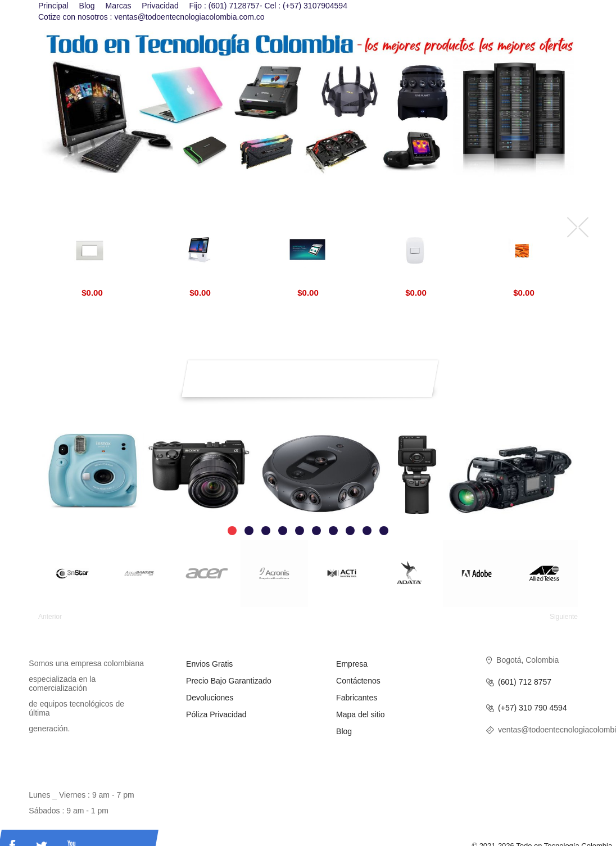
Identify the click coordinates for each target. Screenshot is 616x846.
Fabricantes (357, 698)
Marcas (119, 6)
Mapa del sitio (360, 714)
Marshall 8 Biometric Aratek (308, 280)
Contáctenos (358, 681)
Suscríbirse (424, 369)
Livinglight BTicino (92, 280)
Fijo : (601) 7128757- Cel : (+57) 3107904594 (268, 6)
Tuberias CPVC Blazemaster (524, 280)
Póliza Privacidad (216, 714)
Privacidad (160, 6)
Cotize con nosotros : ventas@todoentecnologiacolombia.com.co (151, 17)
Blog (87, 6)
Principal (53, 6)
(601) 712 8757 (525, 682)
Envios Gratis (209, 664)
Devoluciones (210, 698)
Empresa (352, 664)
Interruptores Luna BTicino (416, 280)
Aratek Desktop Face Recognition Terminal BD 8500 (200, 280)
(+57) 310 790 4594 (533, 708)
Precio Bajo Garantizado (229, 681)
